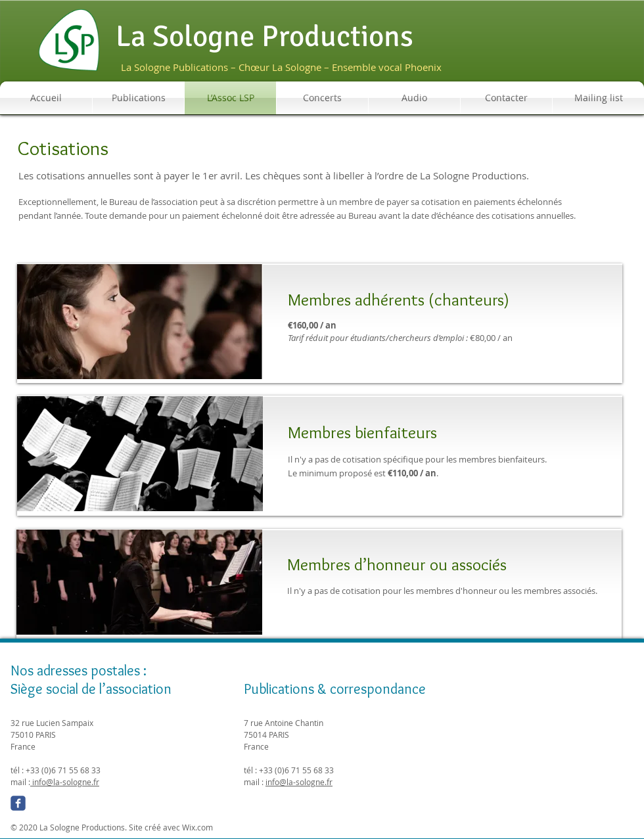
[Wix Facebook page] (18, 803)
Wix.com (197, 827)
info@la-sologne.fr (65, 782)
